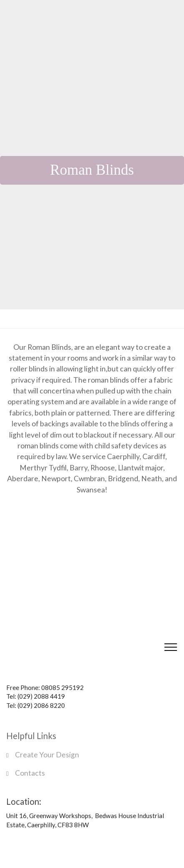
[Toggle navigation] (171, 647)
